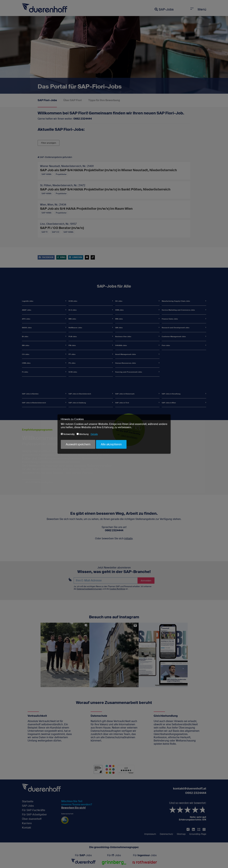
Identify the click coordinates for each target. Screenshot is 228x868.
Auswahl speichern (78, 444)
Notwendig (68, 434)
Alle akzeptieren (111, 444)
